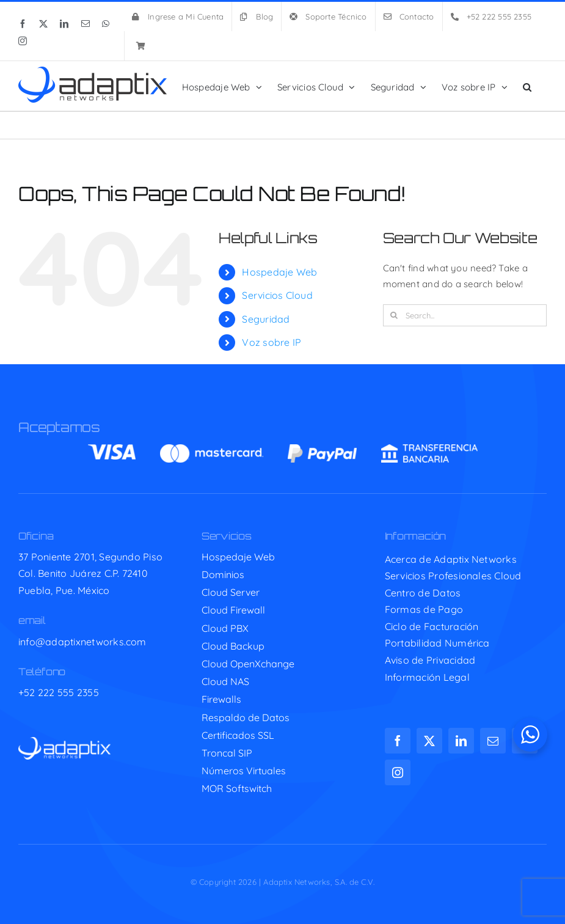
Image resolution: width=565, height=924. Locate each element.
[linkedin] (461, 741)
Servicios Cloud (277, 295)
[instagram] (398, 772)
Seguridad (266, 319)
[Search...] (465, 315)
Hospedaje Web (279, 272)
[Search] (394, 315)
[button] (527, 86)
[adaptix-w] (64, 742)
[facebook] (398, 741)
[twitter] (429, 741)
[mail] (493, 741)
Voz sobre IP (272, 342)
